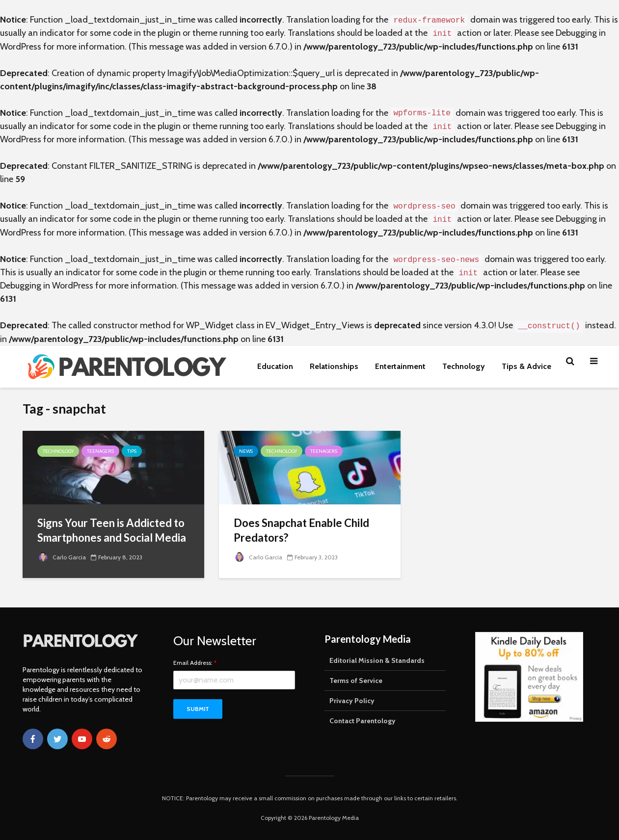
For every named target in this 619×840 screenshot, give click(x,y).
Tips (132, 451)
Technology (464, 366)
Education (275, 366)
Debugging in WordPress (47, 286)
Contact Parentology (363, 721)
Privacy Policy (352, 701)
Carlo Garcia (62, 557)
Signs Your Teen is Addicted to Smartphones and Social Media (112, 530)
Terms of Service (356, 681)
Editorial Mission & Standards (377, 660)
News (246, 451)
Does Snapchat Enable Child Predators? (301, 530)
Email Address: (195, 663)
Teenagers (100, 451)
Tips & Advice (526, 366)
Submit (198, 709)
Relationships (334, 366)
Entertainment (400, 366)
